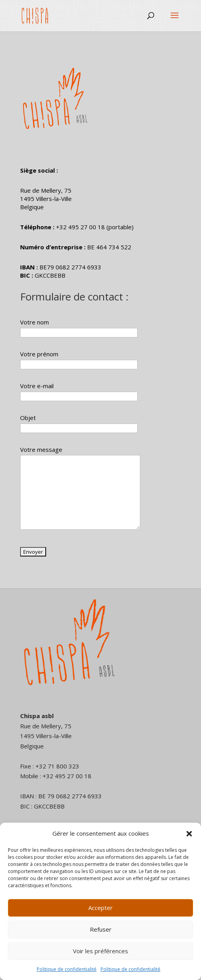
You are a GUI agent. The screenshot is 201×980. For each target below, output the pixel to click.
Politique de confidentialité (67, 969)
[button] (189, 834)
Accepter (100, 908)
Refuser (101, 929)
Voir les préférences (100, 951)
